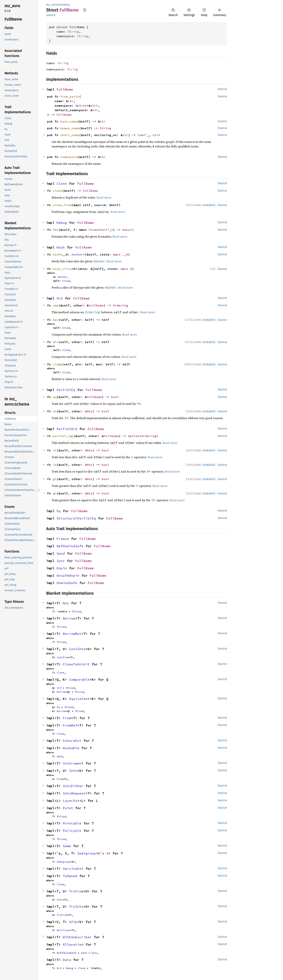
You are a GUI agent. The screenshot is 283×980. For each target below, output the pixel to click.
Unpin (62, 568)
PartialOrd (67, 429)
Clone (62, 184)
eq (55, 397)
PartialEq (66, 390)
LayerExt (71, 801)
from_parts (70, 96)
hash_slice (62, 269)
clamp (57, 364)
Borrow (69, 618)
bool (115, 397)
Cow (140, 135)
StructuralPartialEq (76, 518)
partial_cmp (63, 436)
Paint (68, 808)
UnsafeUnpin (68, 575)
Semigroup (87, 853)
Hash (61, 247)
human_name (70, 128)
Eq (59, 511)
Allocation (73, 944)
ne (55, 411)
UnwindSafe (67, 583)
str (71, 101)
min (56, 342)
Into (73, 771)
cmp (56, 305)
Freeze (63, 539)
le (55, 465)
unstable (208, 205)
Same (67, 846)
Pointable (72, 823)
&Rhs (89, 411)
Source (51, 15)
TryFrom (76, 891)
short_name (70, 135)
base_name (69, 121)
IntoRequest (74, 793)
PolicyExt (72, 831)
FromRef (70, 725)
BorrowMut (72, 634)
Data (67, 960)
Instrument (73, 763)
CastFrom (63, 657)
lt (55, 450)
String (73, 32)
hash (57, 254)
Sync (61, 561)
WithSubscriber (77, 937)
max (56, 320)
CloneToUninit (76, 664)
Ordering (121, 305)
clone (57, 191)
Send (61, 553)
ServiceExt (73, 869)
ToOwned (70, 876)
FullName (65, 89)
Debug (62, 223)
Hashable (71, 748)
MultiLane (63, 930)
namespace (69, 157)
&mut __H (121, 254)
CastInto (77, 649)
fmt (56, 230)
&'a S (103, 853)
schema (64, 5)
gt (55, 479)
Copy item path (85, 10)
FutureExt (72, 741)
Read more (104, 197)
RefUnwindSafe (70, 546)
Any (66, 603)
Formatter (97, 230)
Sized (66, 281)
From (67, 718)
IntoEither (73, 786)
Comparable (79, 679)
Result (128, 230)
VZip (73, 922)
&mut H (126, 269)
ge (55, 493)
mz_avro (52, 5)
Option (81, 105)
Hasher (77, 254)
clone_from (62, 205)
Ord (60, 298)
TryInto (76, 906)
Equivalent (79, 699)
